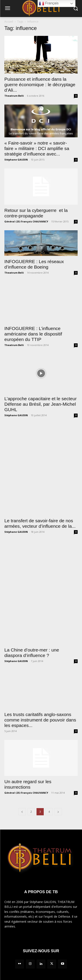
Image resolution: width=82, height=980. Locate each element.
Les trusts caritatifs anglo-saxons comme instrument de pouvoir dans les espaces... (40, 720)
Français (49, 3)
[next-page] (58, 812)
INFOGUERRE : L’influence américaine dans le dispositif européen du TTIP (33, 334)
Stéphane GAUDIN (16, 160)
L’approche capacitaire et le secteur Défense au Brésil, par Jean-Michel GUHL (40, 404)
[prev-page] (22, 812)
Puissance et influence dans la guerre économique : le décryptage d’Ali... (40, 85)
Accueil (9, 22)
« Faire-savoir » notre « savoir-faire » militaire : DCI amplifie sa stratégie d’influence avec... (37, 148)
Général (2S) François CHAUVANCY (26, 221)
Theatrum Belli (14, 96)
